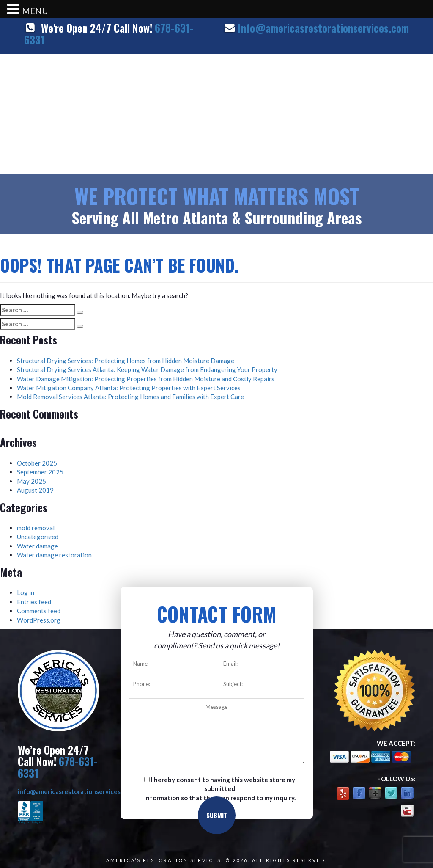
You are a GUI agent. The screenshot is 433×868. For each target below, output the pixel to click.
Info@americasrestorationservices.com (323, 28)
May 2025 (32, 481)
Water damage (37, 546)
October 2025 (37, 463)
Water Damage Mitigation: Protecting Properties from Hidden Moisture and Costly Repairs (146, 379)
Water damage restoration (54, 555)
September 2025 (40, 472)
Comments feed (39, 611)
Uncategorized (38, 537)
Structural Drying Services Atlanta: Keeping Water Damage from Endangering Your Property (147, 369)
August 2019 (35, 490)
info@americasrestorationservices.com (76, 791)
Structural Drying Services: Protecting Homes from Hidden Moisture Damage (126, 361)
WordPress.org (39, 620)
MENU (35, 11)
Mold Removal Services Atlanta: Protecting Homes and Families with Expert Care (130, 397)
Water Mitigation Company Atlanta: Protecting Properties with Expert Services (129, 388)
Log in (26, 592)
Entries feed (34, 602)
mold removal (36, 528)
